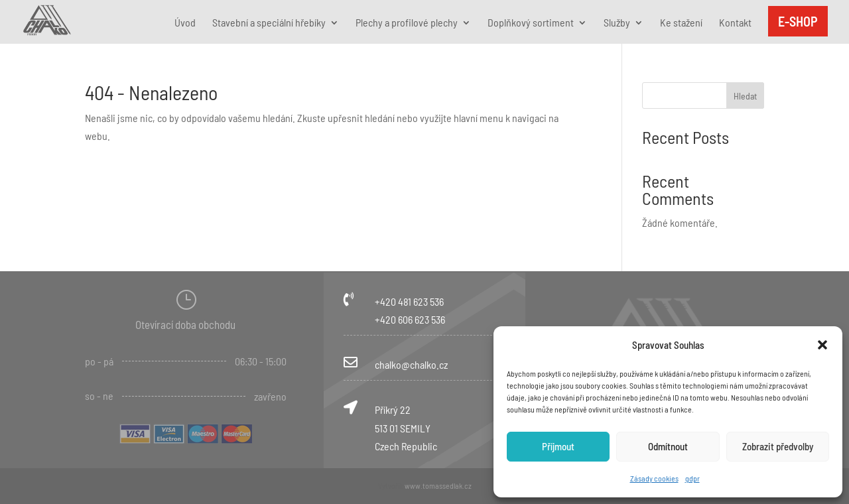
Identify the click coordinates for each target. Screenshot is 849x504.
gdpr (692, 478)
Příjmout (558, 446)
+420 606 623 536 (410, 319)
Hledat (745, 96)
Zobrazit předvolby (778, 446)
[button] (822, 345)
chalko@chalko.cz (411, 364)
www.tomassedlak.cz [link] (438, 485)
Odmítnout (668, 446)
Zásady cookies (654, 478)
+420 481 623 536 (409, 301)
